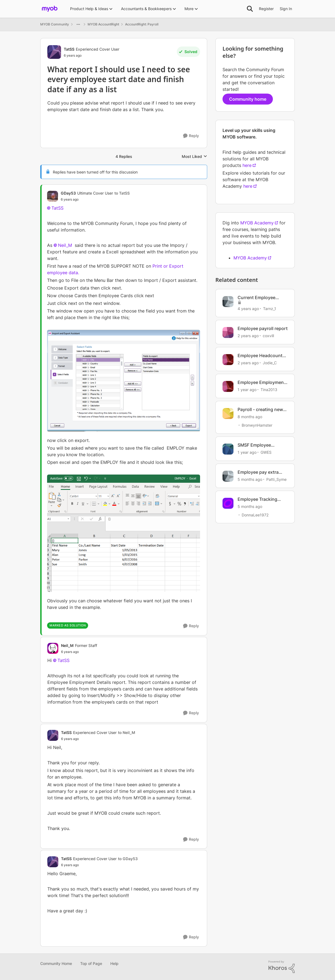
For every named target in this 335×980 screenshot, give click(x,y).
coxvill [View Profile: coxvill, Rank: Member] (268, 336)
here (247, 165)
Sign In (286, 9)
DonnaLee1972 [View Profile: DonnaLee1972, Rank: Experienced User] (255, 515)
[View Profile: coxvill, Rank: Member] (228, 333)
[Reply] (191, 136)
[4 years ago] (248, 309)
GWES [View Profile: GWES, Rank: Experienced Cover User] (266, 452)
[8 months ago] (250, 417)
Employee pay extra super (258, 472)
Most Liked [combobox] (194, 157)
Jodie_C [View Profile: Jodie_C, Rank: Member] (270, 362)
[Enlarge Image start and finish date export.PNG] (124, 381)
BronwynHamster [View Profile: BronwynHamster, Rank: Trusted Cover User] (257, 425)
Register (266, 9)
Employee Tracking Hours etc (257, 499)
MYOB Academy (257, 223)
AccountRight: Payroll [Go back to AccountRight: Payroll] (142, 24)
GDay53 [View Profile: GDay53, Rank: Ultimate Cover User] (68, 193)
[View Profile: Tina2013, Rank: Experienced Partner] (228, 386)
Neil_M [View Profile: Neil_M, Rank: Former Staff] (67, 645)
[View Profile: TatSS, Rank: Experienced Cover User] (54, 52)
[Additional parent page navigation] (78, 24)
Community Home (56, 963)
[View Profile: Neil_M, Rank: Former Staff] (53, 648)
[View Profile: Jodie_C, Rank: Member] (228, 360)
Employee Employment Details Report (262, 382)
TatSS (57, 208)
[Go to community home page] (50, 9)
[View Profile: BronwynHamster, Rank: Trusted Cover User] (228, 414)
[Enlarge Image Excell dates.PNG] (124, 533)
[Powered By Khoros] (282, 967)
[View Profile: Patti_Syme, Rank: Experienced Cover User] (228, 476)
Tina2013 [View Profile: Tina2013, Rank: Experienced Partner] (269, 390)
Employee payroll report (263, 328)
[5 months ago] (250, 479)
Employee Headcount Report (260, 356)
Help (114, 963)
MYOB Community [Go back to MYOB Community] (55, 24)
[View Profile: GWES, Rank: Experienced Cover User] (228, 449)
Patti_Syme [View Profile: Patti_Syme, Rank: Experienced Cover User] (276, 479)
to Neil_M (127, 732)
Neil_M (65, 245)
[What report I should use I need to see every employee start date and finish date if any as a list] (95, 200)
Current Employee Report (256, 298)
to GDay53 (128, 859)
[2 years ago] (248, 336)
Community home (248, 99)
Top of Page (91, 963)
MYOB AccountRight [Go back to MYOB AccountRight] (103, 24)
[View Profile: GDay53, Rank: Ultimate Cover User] (53, 196)
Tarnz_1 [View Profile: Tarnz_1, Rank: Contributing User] (270, 309)
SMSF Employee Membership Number (259, 445)
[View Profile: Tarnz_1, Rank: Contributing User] (228, 302)
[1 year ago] (247, 390)
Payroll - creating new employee (260, 410)
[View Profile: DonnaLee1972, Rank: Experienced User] (228, 503)
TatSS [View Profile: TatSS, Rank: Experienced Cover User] (69, 49)
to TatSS (122, 193)
